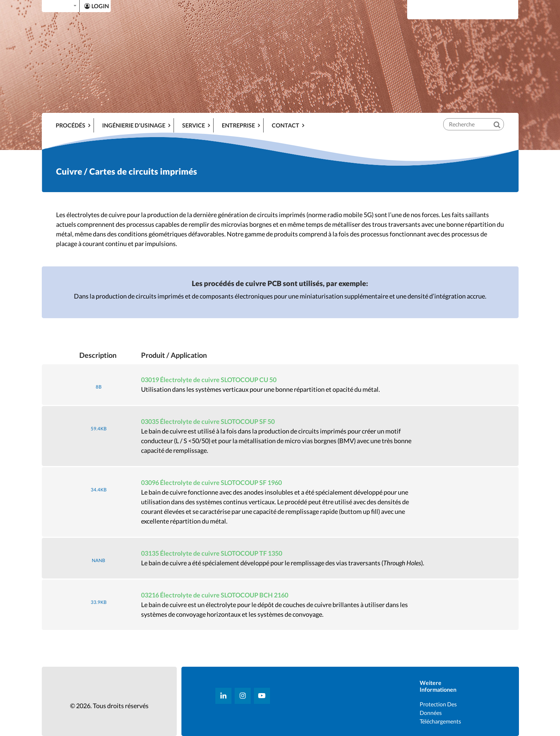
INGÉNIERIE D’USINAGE (134, 125)
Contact (286, 125)
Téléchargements (440, 721)
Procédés (71, 125)
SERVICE (194, 125)
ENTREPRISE (238, 125)
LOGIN (97, 6)
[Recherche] (502, 119)
